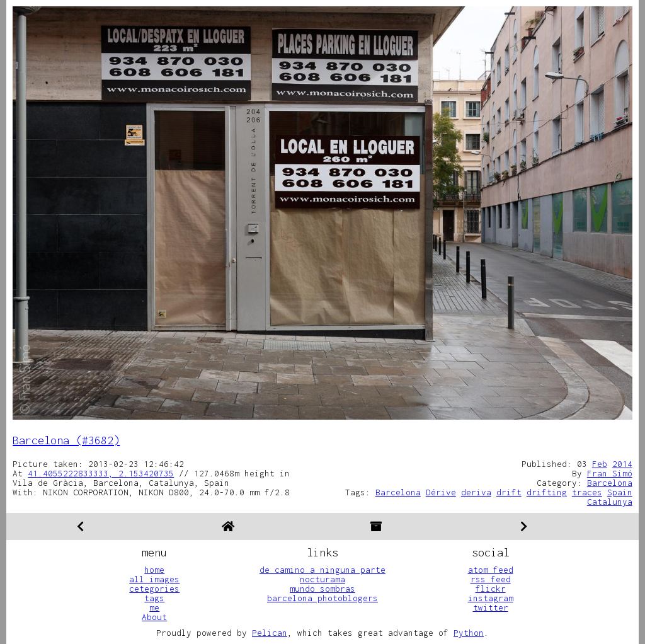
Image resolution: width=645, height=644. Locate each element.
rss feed (491, 579)
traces (587, 492)
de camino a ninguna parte (322, 570)
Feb (600, 464)
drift (509, 492)
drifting (547, 492)
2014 (622, 464)
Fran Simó (610, 473)
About (154, 617)
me (154, 607)
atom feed (491, 570)
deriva (476, 492)
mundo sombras (322, 589)
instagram (491, 598)
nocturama (322, 579)
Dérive (441, 492)
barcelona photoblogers (322, 598)
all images (154, 579)
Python (469, 633)
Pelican (270, 633)
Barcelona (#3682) (66, 440)
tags (154, 598)
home (154, 570)
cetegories (154, 589)
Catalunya (610, 502)
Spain (620, 492)
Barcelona (610, 483)
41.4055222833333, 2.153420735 (101, 473)
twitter (491, 607)
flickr (491, 589)
